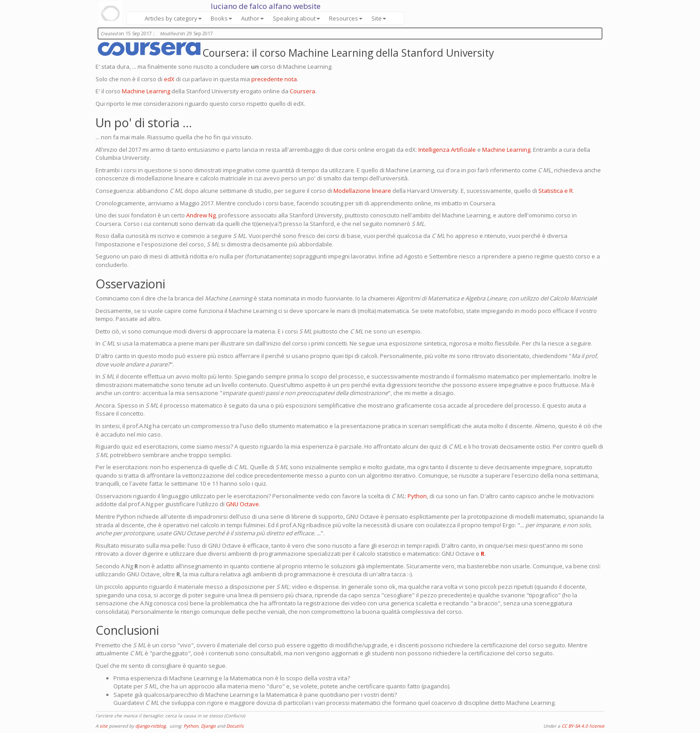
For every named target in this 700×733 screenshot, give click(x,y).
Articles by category (173, 18)
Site (379, 18)
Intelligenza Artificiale (447, 150)
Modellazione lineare (362, 191)
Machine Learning (146, 91)
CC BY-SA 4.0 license (583, 726)
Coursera (302, 91)
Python (417, 496)
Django (208, 726)
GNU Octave (242, 504)
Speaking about (296, 18)
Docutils (235, 726)
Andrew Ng (201, 215)
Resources (346, 18)
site (104, 726)
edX (169, 79)
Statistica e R (556, 191)
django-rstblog (150, 726)
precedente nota (274, 79)
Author (252, 18)
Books (221, 18)
